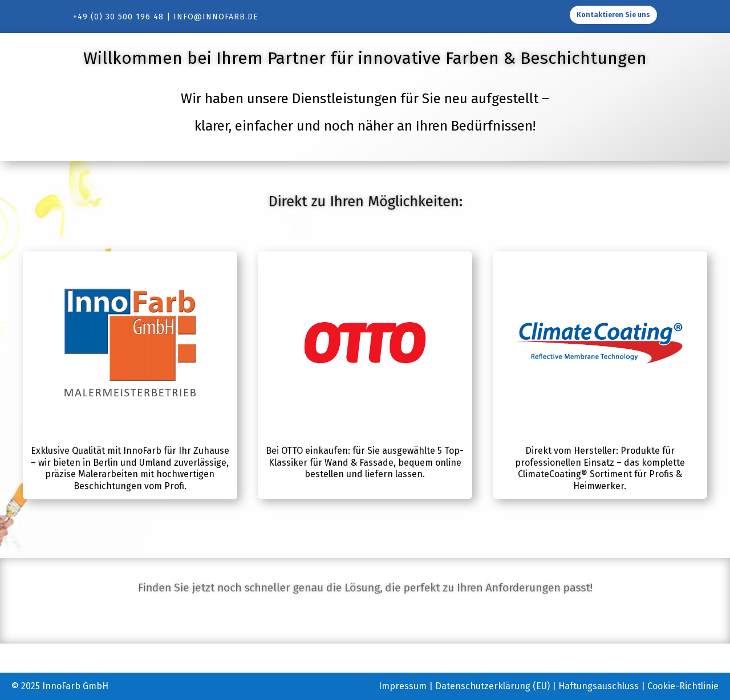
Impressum (403, 686)
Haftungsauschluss (599, 686)
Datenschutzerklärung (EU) (492, 686)
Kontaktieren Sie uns (613, 15)
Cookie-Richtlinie (683, 686)
